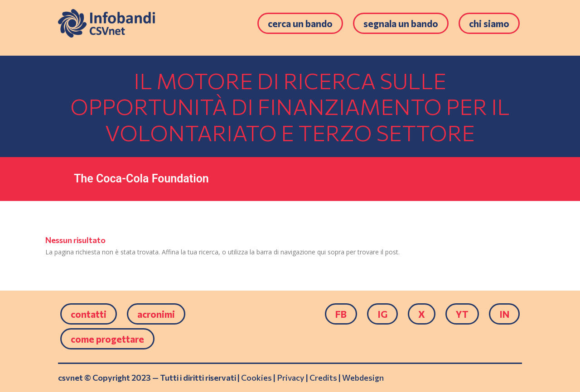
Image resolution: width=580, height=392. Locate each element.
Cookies (256, 378)
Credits (323, 378)
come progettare (107, 339)
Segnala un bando (401, 23)
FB (341, 314)
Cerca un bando (300, 23)
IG (382, 314)
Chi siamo (489, 23)
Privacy (291, 378)
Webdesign (363, 378)
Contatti (89, 314)
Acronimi (156, 314)
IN (504, 314)
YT (462, 314)
